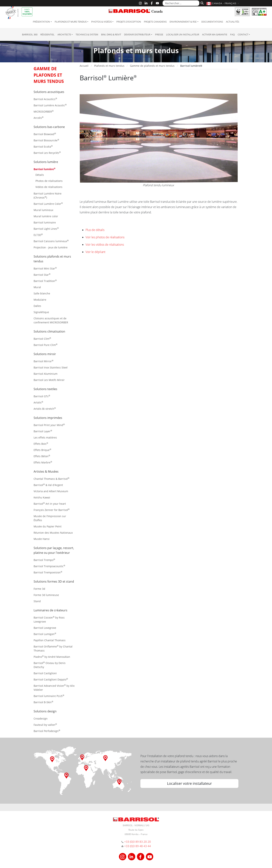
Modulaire (40, 300)
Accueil (84, 66)
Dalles (37, 306)
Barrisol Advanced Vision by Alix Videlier (54, 688)
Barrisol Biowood (45, 134)
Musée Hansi (42, 539)
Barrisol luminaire (45, 222)
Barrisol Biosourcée (46, 140)
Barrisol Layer (43, 431)
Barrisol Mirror (43, 361)
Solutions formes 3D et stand (54, 581)
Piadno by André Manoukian (52, 657)
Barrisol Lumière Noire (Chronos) (48, 196)
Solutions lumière (46, 162)
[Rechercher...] (181, 3)
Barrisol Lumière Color (48, 204)
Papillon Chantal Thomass (50, 640)
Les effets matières (45, 437)
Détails (40, 175)
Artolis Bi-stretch (45, 409)
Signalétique (41, 312)
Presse (159, 34)
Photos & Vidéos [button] (101, 22)
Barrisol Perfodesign (47, 731)
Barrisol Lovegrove (45, 628)
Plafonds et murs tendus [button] (71, 22)
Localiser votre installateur (189, 783)
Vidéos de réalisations (49, 187)
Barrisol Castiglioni (45, 673)
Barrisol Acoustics (45, 99)
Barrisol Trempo (44, 560)
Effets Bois (41, 444)
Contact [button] (243, 34)
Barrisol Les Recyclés (47, 153)
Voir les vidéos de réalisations (105, 245)
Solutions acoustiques (49, 92)
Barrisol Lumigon (45, 634)
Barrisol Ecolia (43, 146)
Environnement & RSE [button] (183, 22)
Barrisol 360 (30, 34)
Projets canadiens (155, 22)
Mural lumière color (46, 216)
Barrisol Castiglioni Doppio (51, 679)
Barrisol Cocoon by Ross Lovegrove (49, 619)
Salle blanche (42, 293)
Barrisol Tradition (45, 281)
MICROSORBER (44, 111)
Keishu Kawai (42, 497)
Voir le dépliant (95, 252)
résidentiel (47, 34)
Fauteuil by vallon (45, 725)
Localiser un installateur (183, 34)
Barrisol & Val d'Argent (48, 485)
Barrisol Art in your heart (50, 503)
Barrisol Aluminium (46, 374)
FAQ (232, 34)
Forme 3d (39, 589)
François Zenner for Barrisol (52, 510)
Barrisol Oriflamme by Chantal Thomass (53, 648)
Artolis (38, 402)
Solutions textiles (45, 389)
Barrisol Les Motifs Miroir (49, 380)
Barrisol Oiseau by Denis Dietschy (50, 665)
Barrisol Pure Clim (46, 345)
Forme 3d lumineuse (46, 595)
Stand (37, 601)
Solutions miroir (45, 354)
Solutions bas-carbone (49, 127)
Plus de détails (95, 230)
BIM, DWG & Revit (111, 34)
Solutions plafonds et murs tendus (52, 259)
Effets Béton (42, 456)
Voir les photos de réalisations (105, 237)
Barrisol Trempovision (48, 572)
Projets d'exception (129, 22)
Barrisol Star (42, 275)
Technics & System (87, 34)
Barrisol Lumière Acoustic (50, 105)
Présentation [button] (41, 22)
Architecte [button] (64, 34)
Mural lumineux (43, 210)
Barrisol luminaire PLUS (49, 696)
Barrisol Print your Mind (49, 425)
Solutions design (45, 711)
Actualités (233, 22)
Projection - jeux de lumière (51, 247)
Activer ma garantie (215, 34)
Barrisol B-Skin (43, 702)
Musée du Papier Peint (48, 526)
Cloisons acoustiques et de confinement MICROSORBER (51, 320)
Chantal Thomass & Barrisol (51, 479)
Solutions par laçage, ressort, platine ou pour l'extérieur (54, 550)
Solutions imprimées (48, 418)
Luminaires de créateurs (50, 610)
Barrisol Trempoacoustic (49, 566)
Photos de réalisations (49, 181)
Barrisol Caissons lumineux (51, 241)
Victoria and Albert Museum (51, 491)
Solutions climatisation (49, 331)
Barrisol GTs (42, 396)
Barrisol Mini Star (45, 268)
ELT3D (38, 235)
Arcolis (39, 118)
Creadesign (41, 719)
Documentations (212, 22)
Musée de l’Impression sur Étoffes (50, 518)
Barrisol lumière (45, 169)
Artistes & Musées (46, 471)
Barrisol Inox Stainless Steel (51, 367)
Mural (37, 287)
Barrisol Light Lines (46, 229)
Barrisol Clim (42, 338)
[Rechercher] (202, 3)
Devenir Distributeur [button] (137, 34)
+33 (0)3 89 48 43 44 (138, 846)
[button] (223, 3)
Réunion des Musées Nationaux (53, 533)
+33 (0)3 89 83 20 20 (138, 842)
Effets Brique (42, 450)
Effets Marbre (43, 462)
